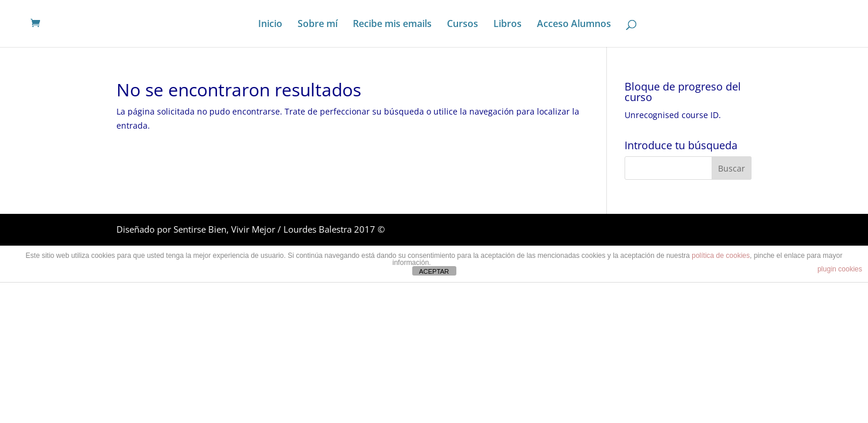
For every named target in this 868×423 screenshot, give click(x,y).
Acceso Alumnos (574, 25)
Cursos (463, 25)
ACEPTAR (434, 271)
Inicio (270, 25)
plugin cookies (840, 269)
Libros (508, 25)
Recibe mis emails (392, 25)
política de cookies (721, 256)
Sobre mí (318, 25)
